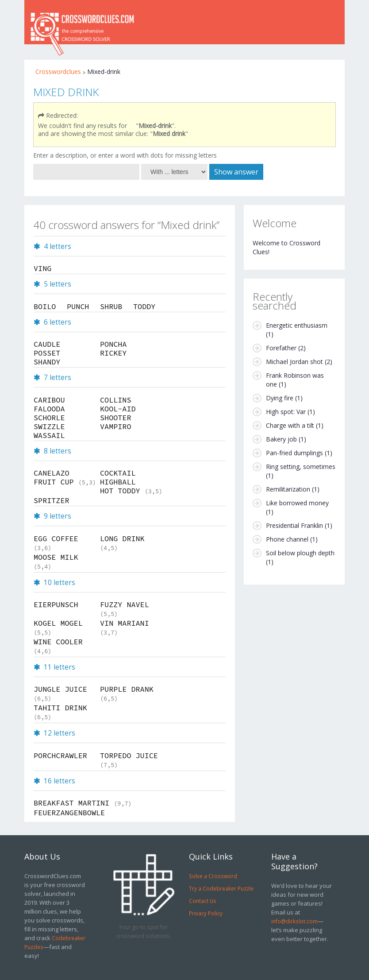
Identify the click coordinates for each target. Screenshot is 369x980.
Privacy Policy (206, 913)
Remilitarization (288, 489)
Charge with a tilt (290, 425)
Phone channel (287, 539)
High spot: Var (286, 412)
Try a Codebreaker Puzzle (221, 888)
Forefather (281, 348)
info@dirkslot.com (294, 921)
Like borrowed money (297, 503)
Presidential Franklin (294, 525)
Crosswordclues (58, 72)
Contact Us (203, 901)
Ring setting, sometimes (301, 467)
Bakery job (281, 439)
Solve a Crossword (213, 876)
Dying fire (280, 398)
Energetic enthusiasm (297, 325)
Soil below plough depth (300, 553)
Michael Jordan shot (294, 362)
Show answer (236, 172)
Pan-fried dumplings (294, 453)
